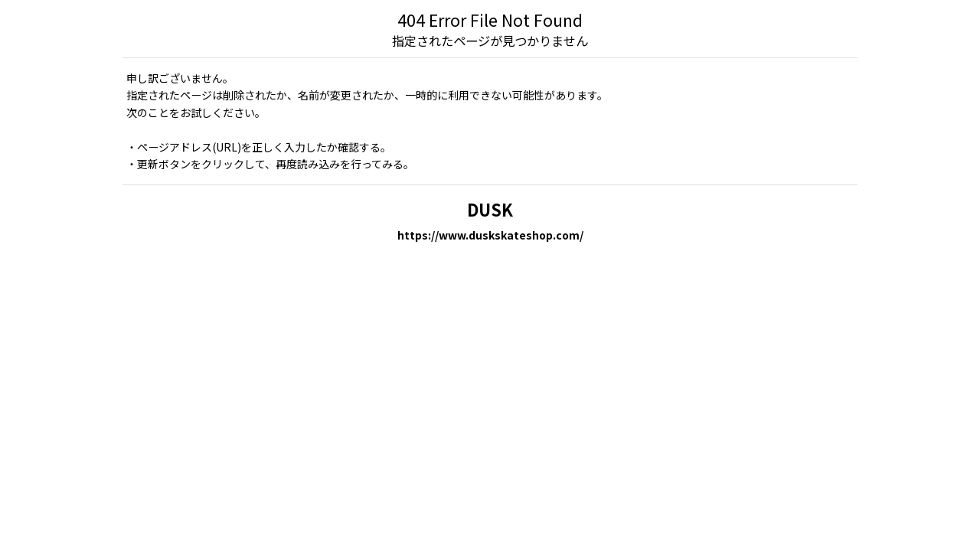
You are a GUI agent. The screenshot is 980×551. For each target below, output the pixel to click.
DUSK (490, 209)
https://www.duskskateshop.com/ (490, 235)
